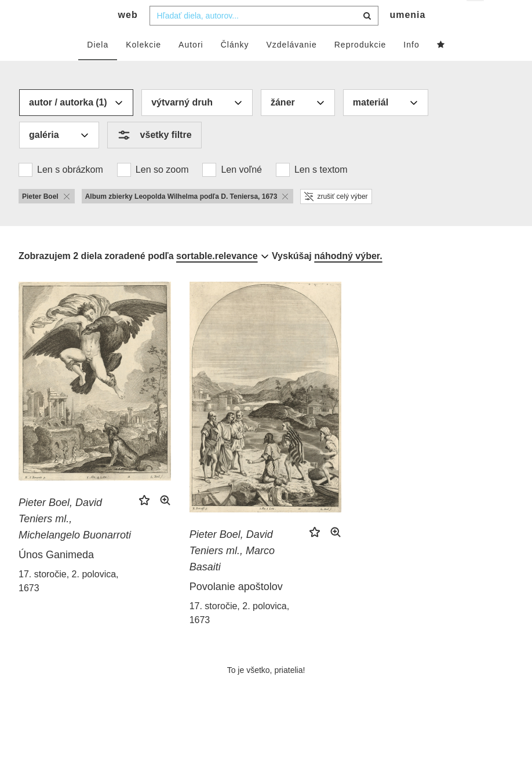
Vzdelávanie (291, 68)
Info (411, 68)
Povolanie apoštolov (236, 610)
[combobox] (264, 39)
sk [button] (476, 18)
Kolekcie (143, 68)
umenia (407, 38)
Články (235, 68)
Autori (191, 68)
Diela (98, 68)
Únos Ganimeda (56, 578)
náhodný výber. (348, 279)
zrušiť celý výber (336, 220)
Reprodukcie (360, 68)
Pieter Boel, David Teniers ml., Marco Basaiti (232, 574)
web (128, 38)
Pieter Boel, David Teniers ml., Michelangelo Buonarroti (75, 542)
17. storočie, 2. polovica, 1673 (69, 604)
